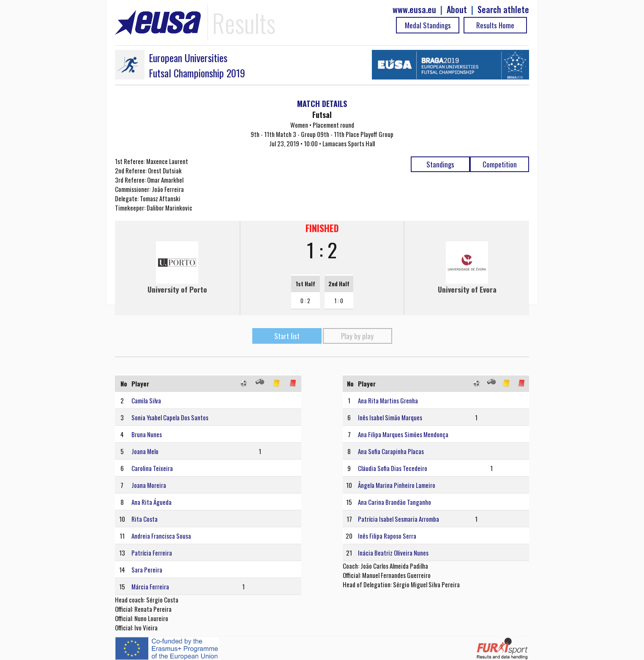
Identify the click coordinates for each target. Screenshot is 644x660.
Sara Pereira (147, 570)
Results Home (495, 25)
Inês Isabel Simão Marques (390, 417)
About (457, 10)
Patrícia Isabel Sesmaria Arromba (398, 519)
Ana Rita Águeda (151, 502)
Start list (287, 336)
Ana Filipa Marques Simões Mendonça (403, 434)
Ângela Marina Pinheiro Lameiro (397, 485)
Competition (500, 164)
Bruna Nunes (147, 434)
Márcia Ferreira (150, 586)
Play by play (357, 336)
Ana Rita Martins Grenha (388, 400)
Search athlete (503, 10)
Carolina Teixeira (152, 468)
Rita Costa (145, 519)
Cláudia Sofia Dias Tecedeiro (393, 468)
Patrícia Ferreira (152, 553)
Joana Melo (145, 451)
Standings (440, 164)
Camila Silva (146, 400)
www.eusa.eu (414, 10)
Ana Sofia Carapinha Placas (391, 451)
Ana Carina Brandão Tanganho (394, 502)
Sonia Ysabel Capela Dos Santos (170, 417)
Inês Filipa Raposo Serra (387, 536)
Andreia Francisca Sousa (161, 536)
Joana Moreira (149, 485)
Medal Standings (428, 25)
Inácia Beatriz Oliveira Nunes (393, 553)
